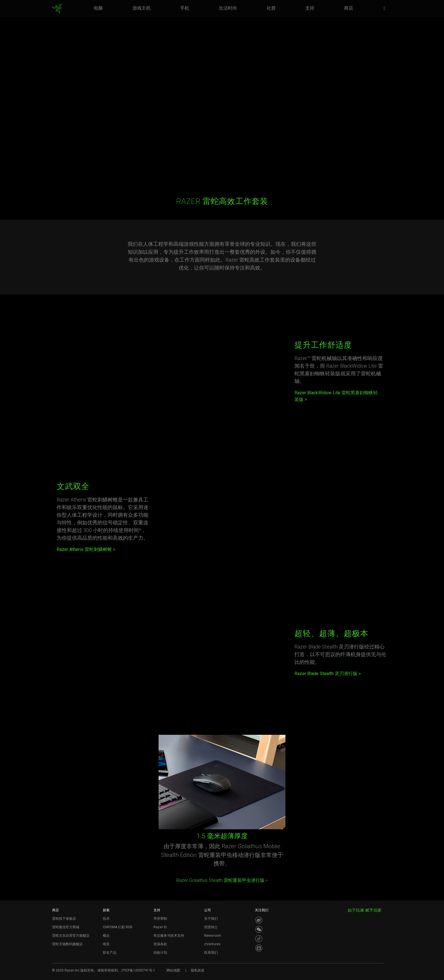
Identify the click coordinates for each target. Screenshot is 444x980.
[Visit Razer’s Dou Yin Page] (259, 939)
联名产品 (110, 953)
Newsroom (213, 936)
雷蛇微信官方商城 (66, 927)
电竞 (106, 944)
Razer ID (160, 927)
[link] (57, 9)
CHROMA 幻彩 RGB (118, 927)
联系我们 (211, 953)
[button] (386, 9)
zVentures (212, 944)
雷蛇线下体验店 (64, 919)
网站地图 (173, 970)
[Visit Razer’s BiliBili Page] (259, 948)
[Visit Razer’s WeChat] (259, 929)
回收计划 (160, 953)
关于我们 (211, 919)
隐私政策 (198, 970)
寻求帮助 (160, 919)
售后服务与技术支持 (169, 936)
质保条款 (160, 944)
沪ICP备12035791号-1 (138, 970)
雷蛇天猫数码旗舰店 (67, 944)
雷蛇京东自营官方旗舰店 (71, 936)
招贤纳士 (211, 927)
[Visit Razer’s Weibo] (259, 920)
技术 (106, 919)
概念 (106, 936)
